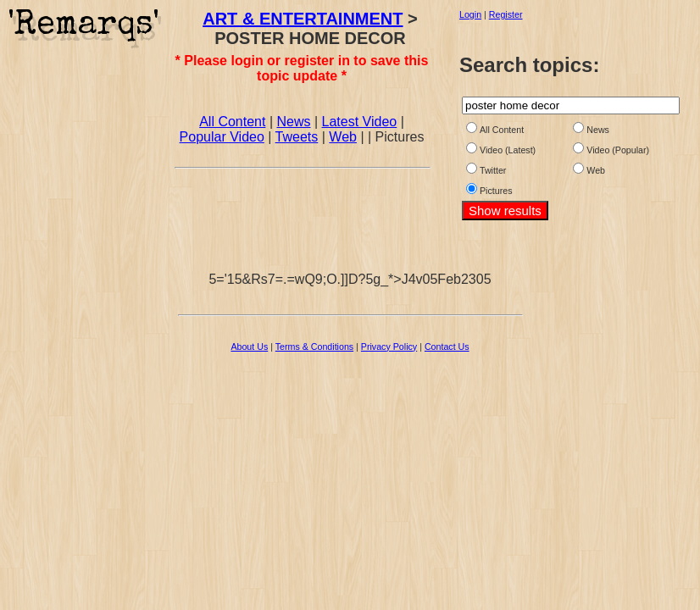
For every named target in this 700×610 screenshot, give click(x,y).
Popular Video (222, 137)
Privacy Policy (389, 347)
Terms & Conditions (314, 347)
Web (343, 137)
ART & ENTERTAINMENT (303, 19)
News (293, 122)
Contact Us (447, 347)
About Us (249, 347)
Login (470, 14)
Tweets (297, 137)
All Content (232, 122)
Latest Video (360, 122)
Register (506, 14)
